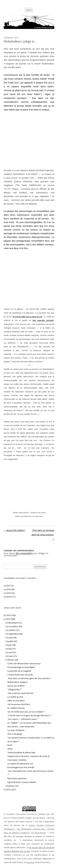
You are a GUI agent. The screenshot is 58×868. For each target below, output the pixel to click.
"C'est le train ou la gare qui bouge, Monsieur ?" (30, 715)
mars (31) (11, 656)
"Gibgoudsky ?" (15, 689)
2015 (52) (9, 593)
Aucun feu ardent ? (14, 530)
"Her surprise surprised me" (21, 693)
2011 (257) (10, 790)
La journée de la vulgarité (19, 671)
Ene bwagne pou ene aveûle (21, 767)
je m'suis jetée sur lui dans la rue (27, 317)
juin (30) (11, 645)
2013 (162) (10, 615)
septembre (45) (14, 634)
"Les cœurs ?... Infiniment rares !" (23, 719)
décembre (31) (14, 623)
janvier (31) (12, 786)
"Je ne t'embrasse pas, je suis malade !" (26, 712)
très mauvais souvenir (43, 320)
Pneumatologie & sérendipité (21, 667)
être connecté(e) (24, 553)
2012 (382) (9, 619)
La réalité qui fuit (15, 697)
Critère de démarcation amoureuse (24, 663)
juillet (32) (11, 641)
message (30, 862)
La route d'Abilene (16, 730)
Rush (10, 745)
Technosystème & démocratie (21, 752)
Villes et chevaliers (16, 701)
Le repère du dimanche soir (20, 764)
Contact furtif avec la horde (20, 675)
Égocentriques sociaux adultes (22, 782)
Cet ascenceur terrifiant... (19, 704)
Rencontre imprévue (17, 778)
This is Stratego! (15, 734)
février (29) (12, 660)
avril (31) (11, 652)
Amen (10, 749)
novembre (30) (14, 626)
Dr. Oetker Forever (16, 708)
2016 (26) (9, 589)
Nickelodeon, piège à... (18, 682)
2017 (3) (9, 586)
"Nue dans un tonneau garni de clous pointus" (43, 535)
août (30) (11, 638)
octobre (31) (12, 630)
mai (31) (11, 649)
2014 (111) (10, 597)
